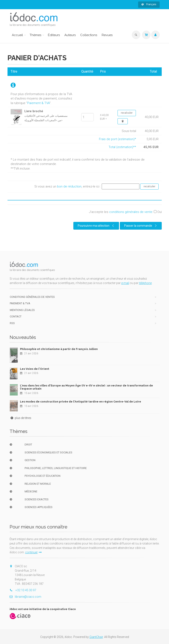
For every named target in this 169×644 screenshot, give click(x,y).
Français (149, 4)
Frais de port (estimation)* (118, 139)
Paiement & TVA (38, 103)
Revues (107, 35)
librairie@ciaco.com (25, 597)
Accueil (17, 35)
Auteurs (70, 35)
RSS (12, 323)
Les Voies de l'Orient (35, 369)
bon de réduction (69, 186)
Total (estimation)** (122, 147)
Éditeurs (54, 35)
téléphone (145, 283)
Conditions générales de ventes (32, 297)
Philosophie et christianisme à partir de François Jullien (59, 349)
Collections (89, 35)
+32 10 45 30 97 (23, 590)
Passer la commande (141, 226)
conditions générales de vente (131, 212)
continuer (33, 552)
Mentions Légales (22, 310)
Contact (16, 316)
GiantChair (96, 637)
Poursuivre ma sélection (96, 226)
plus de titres (20, 418)
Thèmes (35, 35)
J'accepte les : (125, 212)
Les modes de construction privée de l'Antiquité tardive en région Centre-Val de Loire (81, 402)
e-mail (125, 283)
